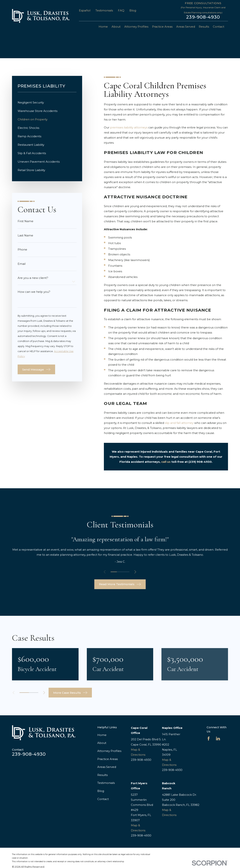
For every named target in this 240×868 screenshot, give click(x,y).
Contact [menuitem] (219, 27)
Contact (103, 799)
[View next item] (135, 572)
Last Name (25, 235)
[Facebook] (209, 739)
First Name (25, 221)
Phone (22, 249)
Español (85, 10)
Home (102, 735)
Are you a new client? (33, 278)
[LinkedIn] (218, 739)
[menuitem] (47, 102)
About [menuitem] (116, 27)
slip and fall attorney (179, 423)
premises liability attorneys (129, 127)
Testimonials (104, 10)
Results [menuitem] (204, 27)
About (102, 743)
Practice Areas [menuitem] (162, 27)
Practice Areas (108, 759)
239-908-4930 (203, 17)
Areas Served (107, 767)
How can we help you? (34, 292)
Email (22, 264)
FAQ (121, 10)
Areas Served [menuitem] (186, 27)
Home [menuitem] (103, 27)
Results (102, 775)
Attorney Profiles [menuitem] (136, 27)
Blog (133, 10)
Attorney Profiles (109, 751)
